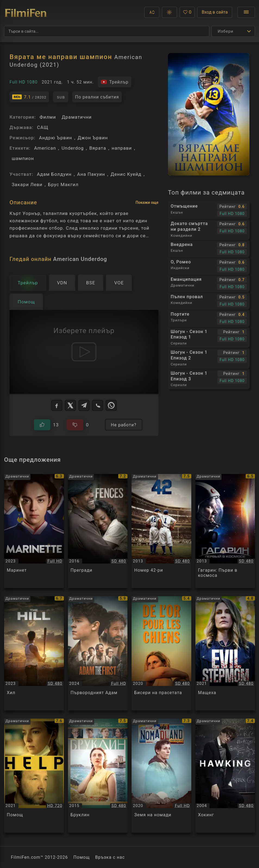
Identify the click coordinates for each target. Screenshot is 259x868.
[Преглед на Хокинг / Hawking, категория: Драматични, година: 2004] (225, 776)
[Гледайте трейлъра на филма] (115, 82)
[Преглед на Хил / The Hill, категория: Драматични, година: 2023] (34, 653)
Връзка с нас (110, 857)
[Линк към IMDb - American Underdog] (29, 97)
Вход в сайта (215, 12)
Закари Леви (27, 184)
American (45, 148)
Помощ (82, 857)
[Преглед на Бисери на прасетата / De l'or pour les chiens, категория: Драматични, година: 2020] (161, 653)
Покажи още (147, 202)
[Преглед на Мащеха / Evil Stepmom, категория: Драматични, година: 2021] (225, 653)
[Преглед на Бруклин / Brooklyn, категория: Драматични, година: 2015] (98, 776)
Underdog (73, 148)
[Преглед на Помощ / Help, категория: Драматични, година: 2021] (34, 776)
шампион (23, 158)
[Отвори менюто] (246, 12)
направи (122, 148)
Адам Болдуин (54, 174)
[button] (152, 12)
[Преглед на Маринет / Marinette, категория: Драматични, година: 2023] (34, 531)
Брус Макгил (63, 184)
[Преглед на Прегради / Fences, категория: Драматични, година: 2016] (98, 531)
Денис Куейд (126, 174)
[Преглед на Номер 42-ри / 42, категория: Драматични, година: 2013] (161, 531)
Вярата (98, 148)
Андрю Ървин (55, 138)
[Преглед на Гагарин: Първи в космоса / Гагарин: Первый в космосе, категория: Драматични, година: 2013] (225, 531)
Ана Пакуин (91, 174)
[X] (70, 405)
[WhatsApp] (111, 405)
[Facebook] (57, 405)
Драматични (77, 117)
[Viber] (98, 405)
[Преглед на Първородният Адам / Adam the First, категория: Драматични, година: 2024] (98, 653)
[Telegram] (84, 405)
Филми (48, 117)
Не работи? (124, 425)
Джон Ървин (93, 138)
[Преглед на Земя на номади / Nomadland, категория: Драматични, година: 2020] (161, 776)
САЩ (43, 127)
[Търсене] (107, 31)
